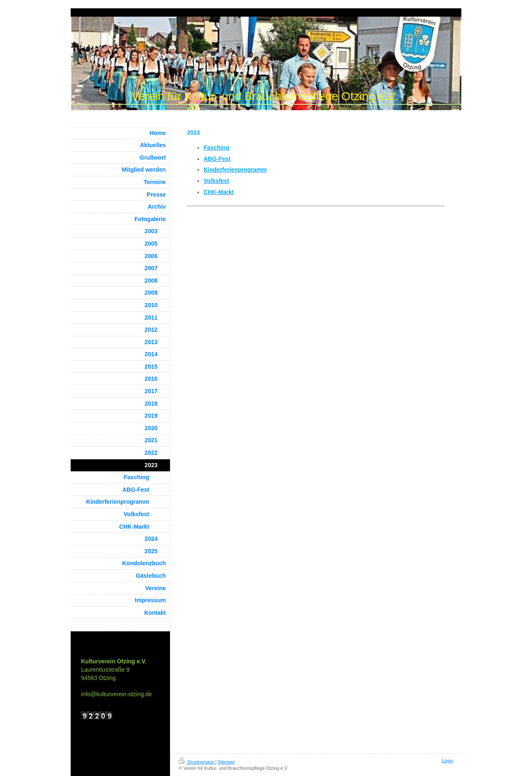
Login (447, 761)
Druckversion (197, 762)
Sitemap (226, 762)
